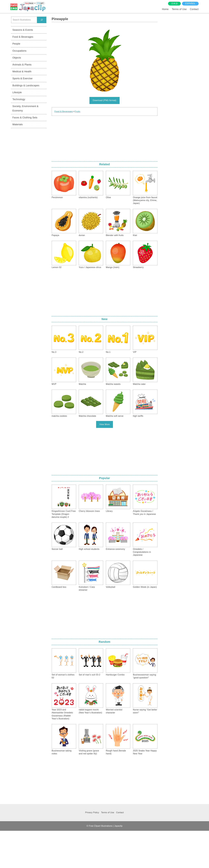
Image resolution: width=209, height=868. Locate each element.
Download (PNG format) (104, 100)
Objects (17, 58)
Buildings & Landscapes (26, 85)
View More (104, 424)
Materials (18, 124)
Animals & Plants (22, 65)
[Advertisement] (105, 138)
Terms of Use (179, 9)
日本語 (174, 4)
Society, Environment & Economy (25, 108)
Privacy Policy (92, 812)
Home (165, 9)
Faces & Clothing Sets (25, 117)
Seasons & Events (23, 30)
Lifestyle (17, 92)
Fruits (77, 111)
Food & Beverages (64, 111)
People (16, 44)
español (190, 4)
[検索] (42, 20)
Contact (194, 9)
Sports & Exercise (22, 78)
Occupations (19, 51)
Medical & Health (22, 71)
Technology (19, 99)
